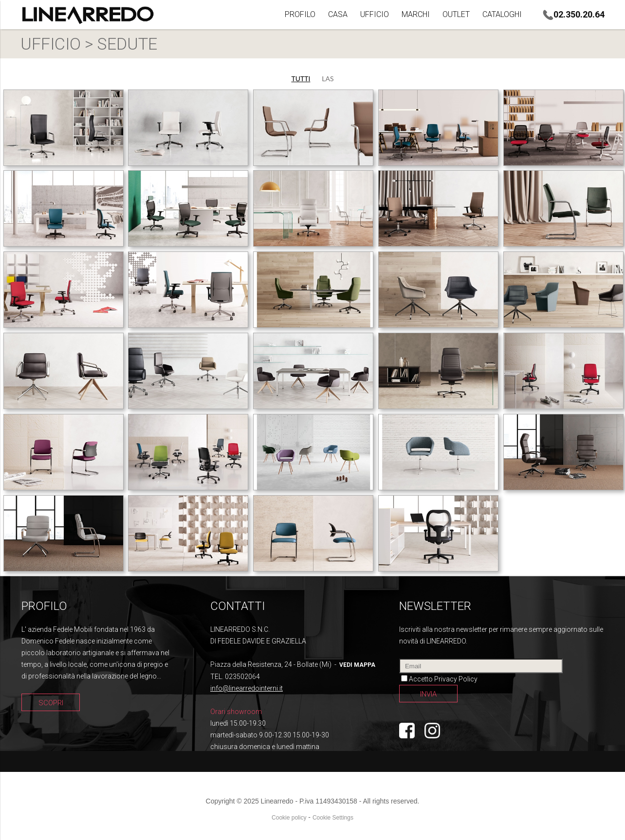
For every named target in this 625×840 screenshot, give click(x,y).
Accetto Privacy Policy (443, 679)
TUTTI (301, 79)
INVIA (428, 694)
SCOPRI (51, 703)
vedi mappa (357, 665)
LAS (328, 79)
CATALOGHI (502, 14)
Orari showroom (236, 712)
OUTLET (456, 14)
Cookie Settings (333, 818)
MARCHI (416, 14)
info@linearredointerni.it (247, 688)
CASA (338, 14)
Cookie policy (289, 818)
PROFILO (300, 14)
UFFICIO (375, 14)
